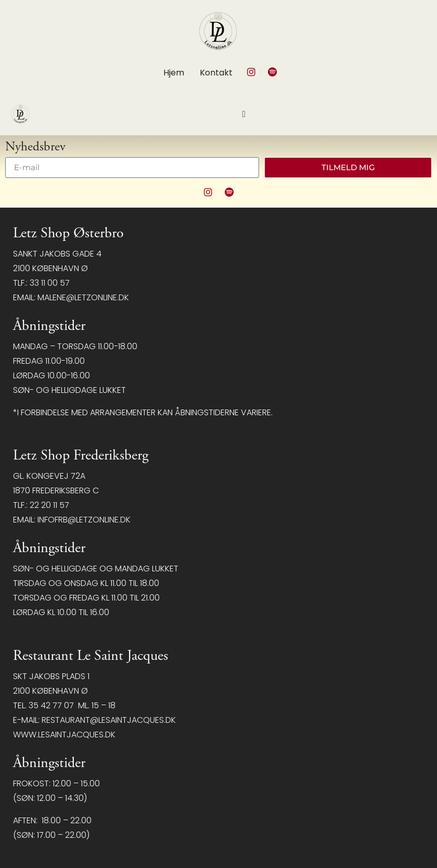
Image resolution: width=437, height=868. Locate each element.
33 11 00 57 (50, 283)
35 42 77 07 (51, 705)
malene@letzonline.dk (83, 297)
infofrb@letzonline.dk (84, 520)
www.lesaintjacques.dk (64, 735)
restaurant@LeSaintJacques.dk (109, 720)
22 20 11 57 (49, 505)
